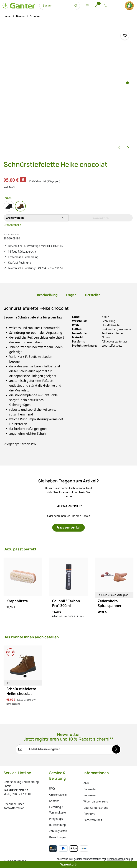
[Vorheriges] (120, 148)
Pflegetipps (56, 819)
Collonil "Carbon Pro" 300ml (66, 603)
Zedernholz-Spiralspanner (110, 603)
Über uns (89, 814)
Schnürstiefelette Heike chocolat (21, 691)
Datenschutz (91, 789)
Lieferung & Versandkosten (58, 810)
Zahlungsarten (58, 831)
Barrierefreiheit (93, 820)
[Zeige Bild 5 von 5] (127, 100)
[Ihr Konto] (97, 6)
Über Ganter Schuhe (96, 808)
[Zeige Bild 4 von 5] (127, 96)
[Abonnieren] (116, 749)
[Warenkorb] (106, 6)
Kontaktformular (14, 808)
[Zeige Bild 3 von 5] (127, 92)
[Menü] (87, 6)
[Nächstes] (128, 148)
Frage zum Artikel (68, 527)
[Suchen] (76, 6)
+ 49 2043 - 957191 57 (68, 506)
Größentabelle (12, 225)
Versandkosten (115, 859)
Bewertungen (57, 837)
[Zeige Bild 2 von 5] (127, 87)
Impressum (90, 795)
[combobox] (56, 6)
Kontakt (54, 801)
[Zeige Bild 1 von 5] (127, 83)
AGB (86, 783)
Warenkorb (69, 864)
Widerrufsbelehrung (96, 801)
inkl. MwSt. (10, 187)
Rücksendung (57, 825)
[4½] (8, 683)
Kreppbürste (17, 601)
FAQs (52, 788)
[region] (68, 89)
